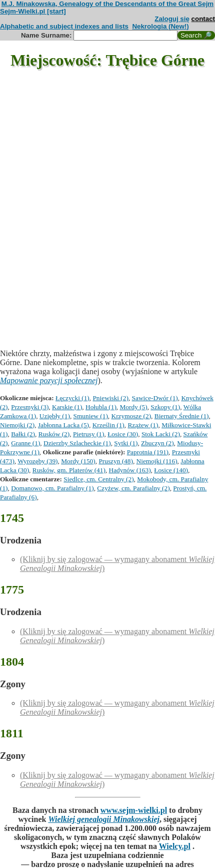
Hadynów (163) (130, 470)
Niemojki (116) (157, 461)
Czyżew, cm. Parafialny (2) (133, 488)
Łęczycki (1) (72, 398)
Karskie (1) (67, 407)
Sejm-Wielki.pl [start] (33, 11)
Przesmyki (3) (30, 407)
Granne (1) (25, 443)
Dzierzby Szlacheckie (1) (77, 443)
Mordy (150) (78, 461)
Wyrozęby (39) (37, 461)
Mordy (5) (134, 407)
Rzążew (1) (143, 425)
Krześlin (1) (108, 425)
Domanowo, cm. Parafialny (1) (52, 488)
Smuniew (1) (91, 416)
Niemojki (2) (17, 425)
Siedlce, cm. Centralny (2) (98, 479)
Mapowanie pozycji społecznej (49, 380)
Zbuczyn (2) (157, 443)
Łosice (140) (171, 470)
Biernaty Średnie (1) (182, 416)
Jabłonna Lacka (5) (63, 425)
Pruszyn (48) (115, 461)
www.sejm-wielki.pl (134, 810)
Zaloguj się (172, 19)
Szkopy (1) (165, 407)
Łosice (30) (123, 434)
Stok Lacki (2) (161, 434)
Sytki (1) (126, 443)
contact (203, 19)
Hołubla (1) (101, 407)
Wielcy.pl (175, 846)
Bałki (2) (23, 434)
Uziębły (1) (55, 416)
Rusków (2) (54, 434)
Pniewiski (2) (110, 398)
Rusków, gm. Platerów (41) (69, 470)
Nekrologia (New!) (160, 26)
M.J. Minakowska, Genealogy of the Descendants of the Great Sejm (107, 4)
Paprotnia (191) (148, 452)
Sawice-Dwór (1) (155, 398)
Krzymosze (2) (131, 416)
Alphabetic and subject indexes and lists (64, 26)
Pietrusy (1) (89, 434)
